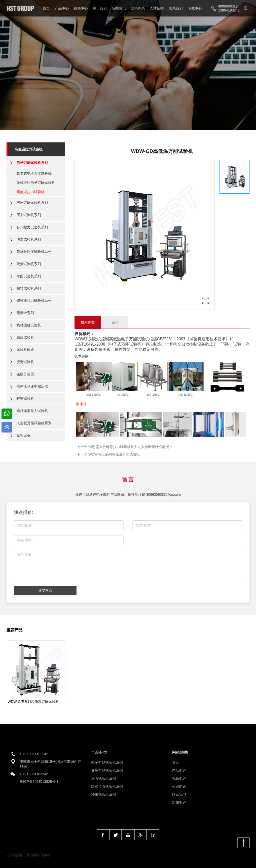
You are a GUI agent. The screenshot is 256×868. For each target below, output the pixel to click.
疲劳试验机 (25, 362)
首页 (46, 8)
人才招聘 (157, 8)
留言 (115, 322)
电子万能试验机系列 (32, 163)
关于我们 (100, 8)
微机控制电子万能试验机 (36, 183)
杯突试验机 (25, 399)
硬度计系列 (25, 313)
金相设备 (23, 435)
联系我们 (176, 8)
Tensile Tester (39, 855)
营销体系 (138, 8)
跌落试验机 (25, 337)
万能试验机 (131, 344)
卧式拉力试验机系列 (32, 227)
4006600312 (228, 6)
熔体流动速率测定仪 (32, 386)
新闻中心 (179, 803)
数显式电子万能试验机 (34, 173)
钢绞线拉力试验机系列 (34, 301)
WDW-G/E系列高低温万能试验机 (114, 454)
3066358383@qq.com (163, 494)
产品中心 (62, 8)
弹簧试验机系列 (29, 264)
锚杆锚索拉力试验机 (32, 411)
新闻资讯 (119, 8)
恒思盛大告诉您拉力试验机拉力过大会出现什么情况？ (130, 447)
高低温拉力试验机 (28, 149)
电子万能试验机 (135, 339)
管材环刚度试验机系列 (34, 252)
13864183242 (229, 10)
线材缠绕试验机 (29, 325)
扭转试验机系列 (29, 288)
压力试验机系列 (29, 215)
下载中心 (195, 8)
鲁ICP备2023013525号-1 (39, 782)
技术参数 (88, 322)
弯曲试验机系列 (29, 276)
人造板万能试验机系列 (34, 423)
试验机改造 (25, 350)
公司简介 (179, 787)
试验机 (195, 339)
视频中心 (81, 8)
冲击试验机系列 (29, 239)
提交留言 (45, 590)
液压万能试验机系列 (32, 203)
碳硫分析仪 (25, 374)
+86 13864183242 (34, 774)
